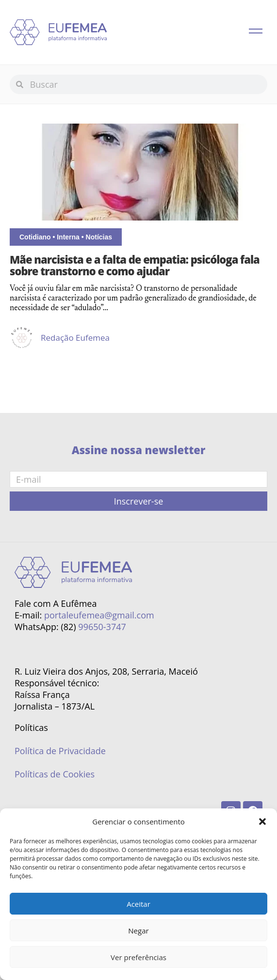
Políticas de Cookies (55, 774)
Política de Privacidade (60, 751)
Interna (68, 237)
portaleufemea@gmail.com (99, 615)
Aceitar (138, 904)
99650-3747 (102, 627)
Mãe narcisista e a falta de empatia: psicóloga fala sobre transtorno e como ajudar (135, 265)
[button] (262, 822)
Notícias (99, 237)
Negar (138, 931)
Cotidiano (35, 237)
